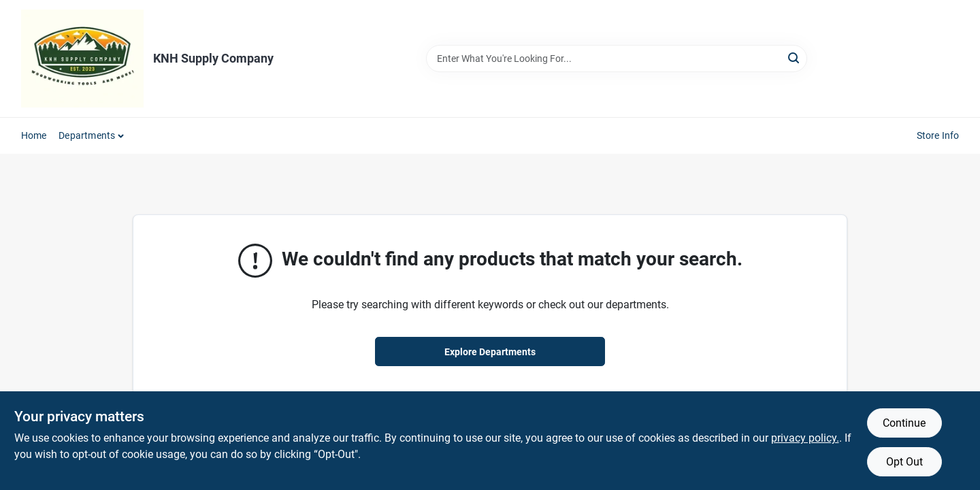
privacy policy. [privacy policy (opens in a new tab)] (805, 438)
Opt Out (904, 462)
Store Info (938, 135)
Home (34, 135)
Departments (87, 135)
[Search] (795, 58)
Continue (904, 423)
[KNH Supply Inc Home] (82, 59)
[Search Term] (617, 59)
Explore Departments (490, 352)
